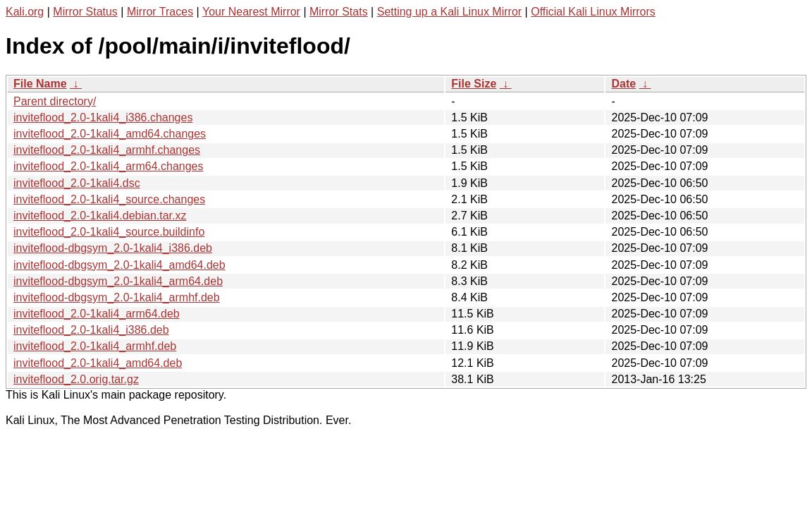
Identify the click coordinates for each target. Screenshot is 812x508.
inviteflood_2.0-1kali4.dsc (77, 183)
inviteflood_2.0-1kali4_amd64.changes (110, 134)
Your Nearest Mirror (251, 12)
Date (623, 84)
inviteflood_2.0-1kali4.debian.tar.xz (100, 216)
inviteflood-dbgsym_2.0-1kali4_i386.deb (113, 248)
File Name (40, 84)
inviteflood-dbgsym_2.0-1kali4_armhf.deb (117, 297)
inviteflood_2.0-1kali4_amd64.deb (98, 363)
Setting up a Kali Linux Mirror (449, 12)
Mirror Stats (339, 12)
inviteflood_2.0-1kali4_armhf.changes (107, 150)
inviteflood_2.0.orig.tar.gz (76, 379)
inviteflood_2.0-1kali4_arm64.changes (109, 166)
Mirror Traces (160, 12)
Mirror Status (85, 12)
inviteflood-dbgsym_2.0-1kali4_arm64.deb (118, 281)
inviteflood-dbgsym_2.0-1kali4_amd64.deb (119, 265)
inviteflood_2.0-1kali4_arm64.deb (97, 314)
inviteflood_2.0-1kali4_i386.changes (103, 117)
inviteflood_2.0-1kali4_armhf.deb (95, 346)
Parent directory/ (55, 101)
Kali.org (25, 12)
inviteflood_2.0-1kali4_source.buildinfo (109, 232)
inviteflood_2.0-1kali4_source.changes (109, 199)
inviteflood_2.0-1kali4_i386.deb (91, 330)
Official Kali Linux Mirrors (593, 12)
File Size (474, 84)
